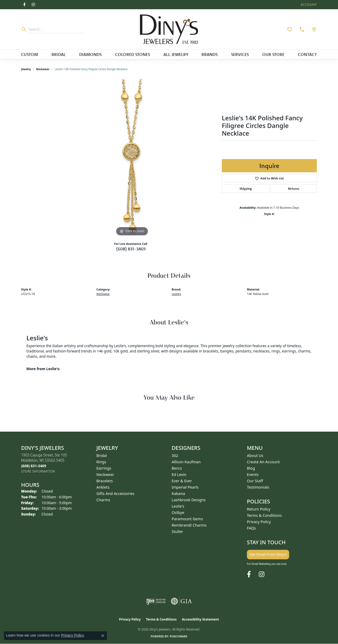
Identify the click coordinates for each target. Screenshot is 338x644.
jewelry (26, 69)
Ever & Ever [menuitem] (182, 481)
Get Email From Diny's (268, 554)
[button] (308, 5)
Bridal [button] (59, 54)
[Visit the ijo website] (156, 601)
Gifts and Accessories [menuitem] (115, 493)
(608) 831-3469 (131, 249)
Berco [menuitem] (177, 468)
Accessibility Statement (200, 619)
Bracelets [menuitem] (105, 481)
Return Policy (259, 509)
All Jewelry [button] (176, 54)
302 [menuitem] (175, 455)
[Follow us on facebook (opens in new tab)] (24, 5)
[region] (132, 158)
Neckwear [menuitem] (105, 474)
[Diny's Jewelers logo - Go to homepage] (169, 29)
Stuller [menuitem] (177, 531)
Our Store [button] (273, 54)
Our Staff (255, 481)
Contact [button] (307, 54)
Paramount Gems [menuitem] (187, 519)
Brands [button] (210, 54)
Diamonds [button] (90, 54)
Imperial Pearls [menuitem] (185, 487)
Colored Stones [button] (133, 54)
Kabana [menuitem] (178, 493)
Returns (294, 189)
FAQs (251, 528)
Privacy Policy (259, 522)
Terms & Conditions (264, 515)
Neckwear (43, 69)
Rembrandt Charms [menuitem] (189, 525)
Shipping (246, 189)
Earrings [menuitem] (104, 468)
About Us (255, 455)
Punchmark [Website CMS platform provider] (179, 636)
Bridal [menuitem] (102, 455)
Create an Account (263, 462)
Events (253, 474)
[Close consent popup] (103, 636)
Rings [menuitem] (101, 462)
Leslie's (176, 294)
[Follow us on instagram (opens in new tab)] (33, 5)
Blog (251, 468)
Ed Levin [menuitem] (179, 474)
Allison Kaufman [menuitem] (186, 462)
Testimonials (258, 487)
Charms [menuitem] (103, 500)
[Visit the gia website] (181, 601)
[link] (301, 29)
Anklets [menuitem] (103, 487)
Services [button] (240, 54)
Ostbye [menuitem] (178, 512)
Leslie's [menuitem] (178, 506)
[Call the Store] (34, 466)
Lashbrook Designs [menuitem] (189, 500)
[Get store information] (38, 471)
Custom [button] (30, 54)
